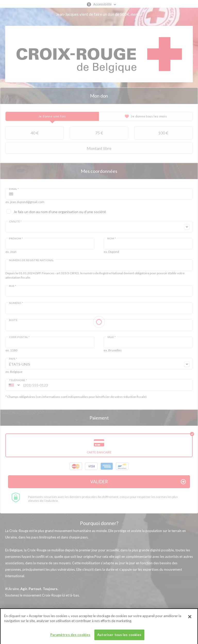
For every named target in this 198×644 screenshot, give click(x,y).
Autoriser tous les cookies (119, 637)
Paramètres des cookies (70, 637)
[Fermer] (190, 619)
